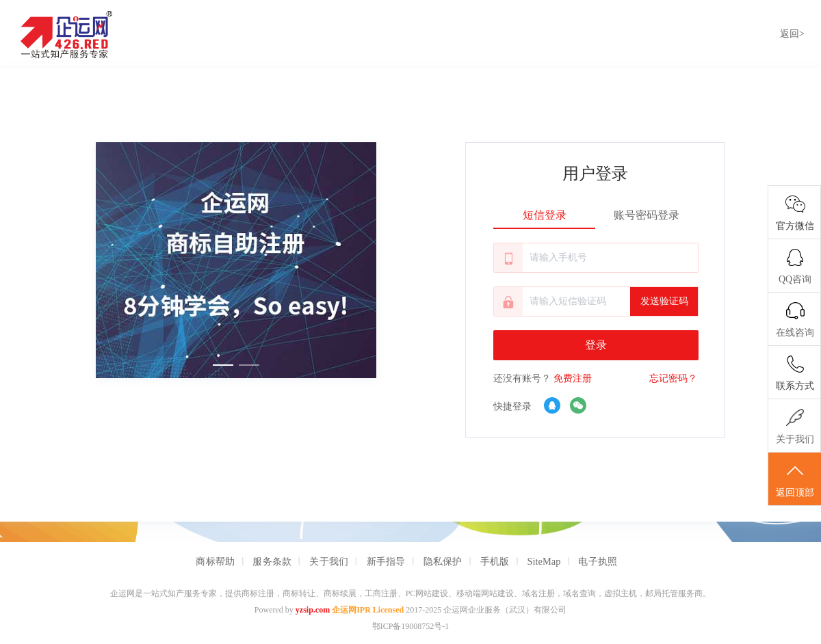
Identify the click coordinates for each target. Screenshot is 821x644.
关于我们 (329, 561)
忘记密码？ (673, 378)
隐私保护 (443, 561)
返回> (792, 34)
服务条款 (272, 561)
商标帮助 (215, 561)
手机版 (495, 561)
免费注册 (573, 378)
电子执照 (598, 561)
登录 (596, 345)
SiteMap (544, 561)
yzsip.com (313, 610)
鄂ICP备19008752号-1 (411, 626)
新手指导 (386, 561)
